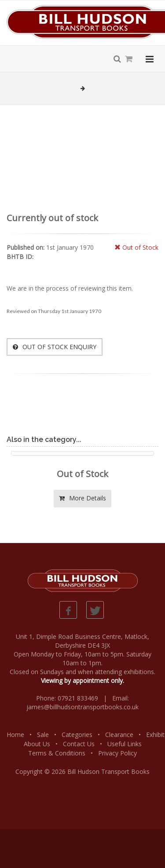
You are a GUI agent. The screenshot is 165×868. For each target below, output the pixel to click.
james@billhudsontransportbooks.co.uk (82, 707)
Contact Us (79, 744)
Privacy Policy (117, 753)
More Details (82, 498)
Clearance (119, 735)
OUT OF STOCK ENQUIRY (55, 347)
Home (15, 735)
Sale (43, 735)
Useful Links (125, 744)
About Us (37, 744)
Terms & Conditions (57, 753)
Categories (77, 735)
